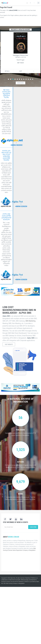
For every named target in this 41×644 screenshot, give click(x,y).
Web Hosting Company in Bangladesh (15, 583)
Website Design (25, 580)
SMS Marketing (30, 321)
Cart (21, 71)
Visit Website (9, 344)
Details (7, 71)
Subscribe (33, 527)
